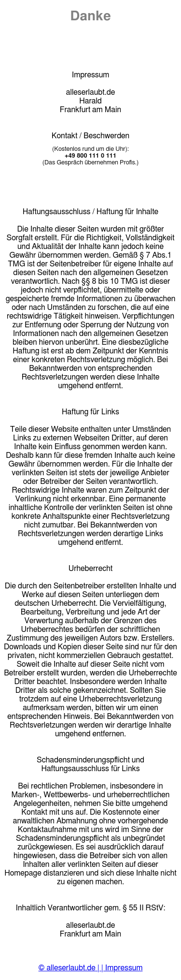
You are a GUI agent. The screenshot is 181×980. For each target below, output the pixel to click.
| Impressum (122, 968)
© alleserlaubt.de (67, 968)
